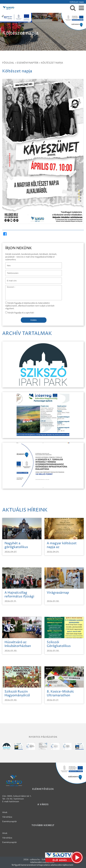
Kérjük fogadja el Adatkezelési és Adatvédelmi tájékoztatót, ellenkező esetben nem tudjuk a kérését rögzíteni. (30, 306)
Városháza (7, 817)
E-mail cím (10, 279)
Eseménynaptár (28, 63)
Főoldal (8, 63)
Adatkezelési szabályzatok (42, 862)
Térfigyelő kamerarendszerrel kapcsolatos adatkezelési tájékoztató (42, 865)
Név (7, 264)
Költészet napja (52, 63)
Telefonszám (11, 272)
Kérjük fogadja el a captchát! (20, 313)
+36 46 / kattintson (15, 799)
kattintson (14, 802)
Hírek (5, 812)
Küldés (34, 320)
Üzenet (9, 287)
